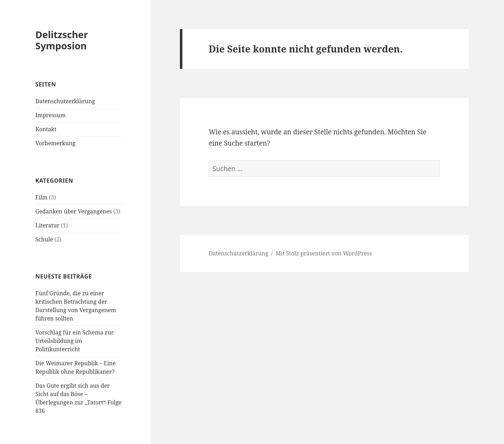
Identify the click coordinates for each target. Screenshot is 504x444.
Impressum (51, 115)
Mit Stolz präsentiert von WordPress (324, 253)
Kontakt (46, 129)
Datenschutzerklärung (65, 101)
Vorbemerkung (55, 143)
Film (41, 197)
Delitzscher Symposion (62, 40)
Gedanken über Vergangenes (74, 211)
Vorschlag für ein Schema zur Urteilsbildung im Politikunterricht (75, 341)
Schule (44, 239)
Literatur (47, 225)
